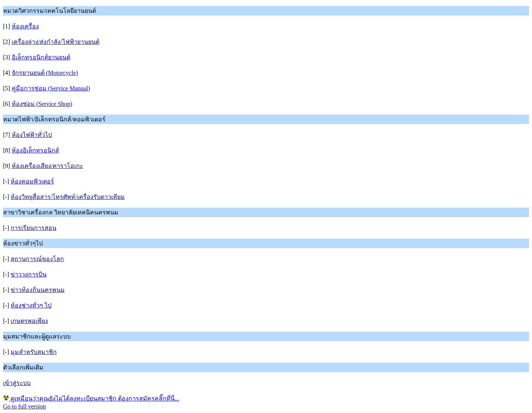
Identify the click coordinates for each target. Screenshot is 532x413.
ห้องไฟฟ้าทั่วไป (32, 135)
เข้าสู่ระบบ (17, 383)
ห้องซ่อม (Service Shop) (42, 104)
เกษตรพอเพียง (29, 321)
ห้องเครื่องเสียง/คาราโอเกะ (47, 166)
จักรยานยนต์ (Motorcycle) (45, 73)
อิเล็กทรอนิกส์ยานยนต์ (41, 57)
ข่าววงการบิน (29, 274)
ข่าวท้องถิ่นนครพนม (38, 290)
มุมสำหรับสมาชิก (34, 352)
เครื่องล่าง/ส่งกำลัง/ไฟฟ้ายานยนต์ (56, 42)
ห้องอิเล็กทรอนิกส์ (35, 150)
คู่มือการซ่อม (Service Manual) (51, 88)
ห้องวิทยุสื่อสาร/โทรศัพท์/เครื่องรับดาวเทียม (68, 197)
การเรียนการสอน (33, 228)
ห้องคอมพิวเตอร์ (32, 181)
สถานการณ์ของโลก (37, 259)
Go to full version (24, 406)
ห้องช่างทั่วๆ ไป (31, 305)
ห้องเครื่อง (25, 26)
